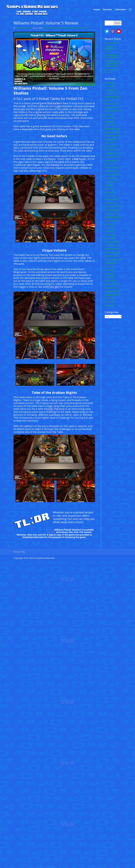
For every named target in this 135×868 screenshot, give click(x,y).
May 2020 (110, 231)
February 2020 (112, 242)
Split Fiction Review (110, 71)
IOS (55, 28)
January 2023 (111, 146)
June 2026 (110, 83)
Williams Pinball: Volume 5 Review (46, 23)
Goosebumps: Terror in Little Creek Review (112, 63)
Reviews (107, 10)
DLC (52, 28)
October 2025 (111, 93)
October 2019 (111, 256)
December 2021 (112, 174)
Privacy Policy (19, 552)
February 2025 (112, 104)
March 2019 (111, 281)
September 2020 (113, 217)
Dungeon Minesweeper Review (111, 49)
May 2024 (110, 121)
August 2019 (111, 263)
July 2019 (109, 266)
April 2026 (110, 86)
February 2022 (112, 167)
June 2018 (110, 302)
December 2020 (112, 206)
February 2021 (112, 199)
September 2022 (113, 157)
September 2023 (113, 136)
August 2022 (111, 160)
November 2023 (112, 132)
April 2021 (110, 192)
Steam (76, 28)
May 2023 (110, 143)
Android (47, 28)
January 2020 (111, 245)
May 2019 (110, 274)
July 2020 (109, 224)
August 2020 (111, 221)
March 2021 (111, 196)
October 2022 (111, 153)
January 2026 (111, 90)
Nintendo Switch (63, 28)
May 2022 (110, 164)
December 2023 (112, 129)
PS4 (71, 28)
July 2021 (109, 185)
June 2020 (110, 228)
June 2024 (110, 118)
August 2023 (111, 139)
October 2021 (111, 178)
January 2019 (111, 288)
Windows (82, 28)
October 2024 (111, 107)
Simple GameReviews (24, 28)
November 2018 (112, 295)
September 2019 (113, 259)
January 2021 (111, 203)
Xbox (88, 28)
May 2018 (110, 305)
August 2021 (111, 182)
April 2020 (110, 235)
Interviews (121, 10)
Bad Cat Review (112, 43)
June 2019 (110, 270)
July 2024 (109, 114)
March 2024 (111, 125)
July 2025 (109, 100)
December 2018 (112, 291)
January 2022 (111, 171)
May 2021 (110, 189)
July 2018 (109, 298)
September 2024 (113, 111)
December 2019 (112, 249)
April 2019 (110, 277)
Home (97, 10)
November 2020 (112, 210)
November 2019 (112, 252)
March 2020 (111, 238)
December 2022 (112, 150)
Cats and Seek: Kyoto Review (112, 56)
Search (117, 23)
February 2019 (112, 284)
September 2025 (113, 97)
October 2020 (111, 213)
